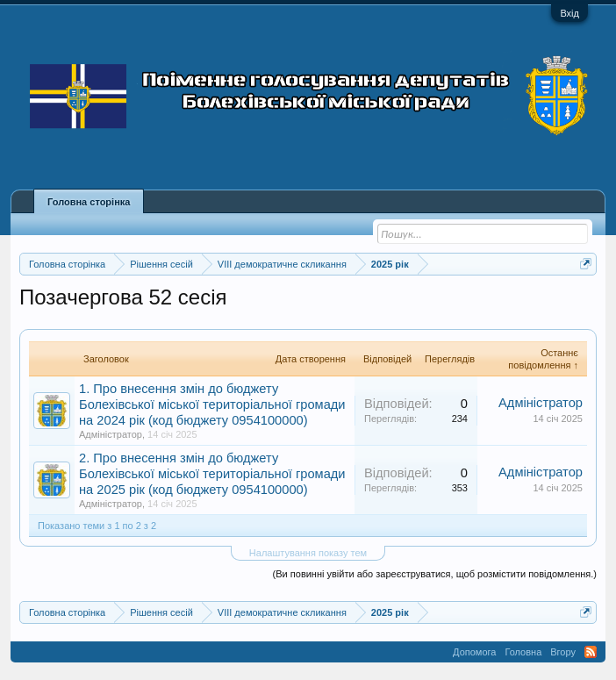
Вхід (569, 13)
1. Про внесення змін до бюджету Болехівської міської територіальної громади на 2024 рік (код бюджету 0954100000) (212, 404)
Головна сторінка (89, 202)
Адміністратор (111, 434)
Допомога (474, 652)
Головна (523, 652)
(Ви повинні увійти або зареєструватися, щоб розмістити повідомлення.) (435, 574)
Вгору (563, 652)
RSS (591, 652)
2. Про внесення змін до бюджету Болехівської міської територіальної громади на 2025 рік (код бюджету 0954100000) (212, 474)
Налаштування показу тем (308, 553)
